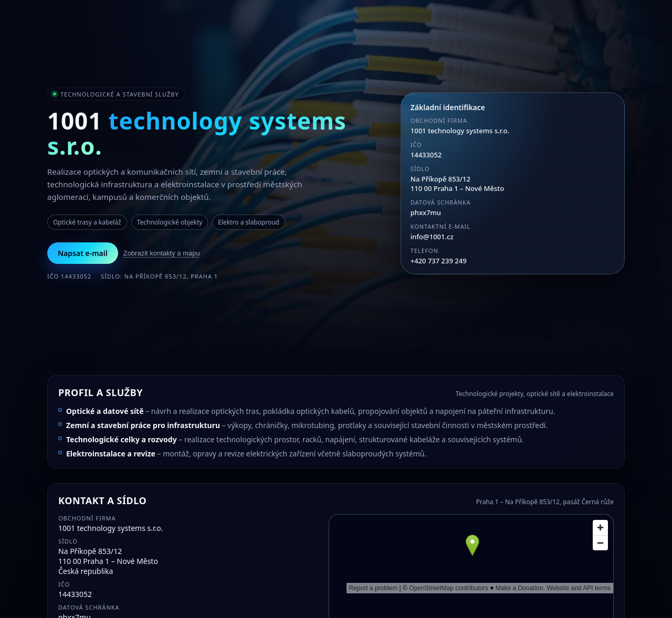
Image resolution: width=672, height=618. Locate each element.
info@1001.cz (432, 237)
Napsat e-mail (83, 253)
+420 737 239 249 (439, 261)
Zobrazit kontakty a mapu (162, 253)
